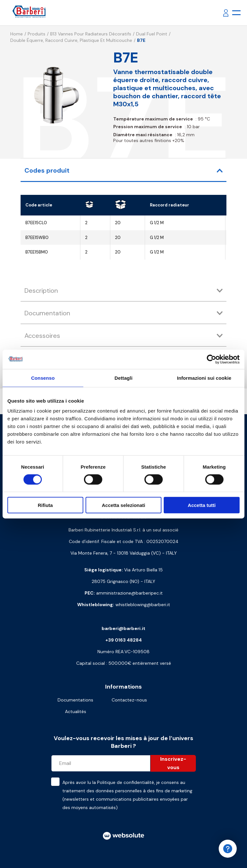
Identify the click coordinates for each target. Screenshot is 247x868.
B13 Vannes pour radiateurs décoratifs (91, 34)
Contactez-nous (129, 700)
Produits (37, 34)
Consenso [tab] (43, 378)
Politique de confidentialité (126, 782)
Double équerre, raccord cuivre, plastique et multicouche (71, 40)
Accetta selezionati (123, 505)
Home (17, 34)
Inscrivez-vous (173, 763)
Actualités (76, 711)
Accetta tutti (202, 505)
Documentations (75, 700)
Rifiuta (45, 505)
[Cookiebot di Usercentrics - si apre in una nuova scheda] (211, 359)
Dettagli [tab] (123, 378)
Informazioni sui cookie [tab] (204, 378)
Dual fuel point (152, 34)
